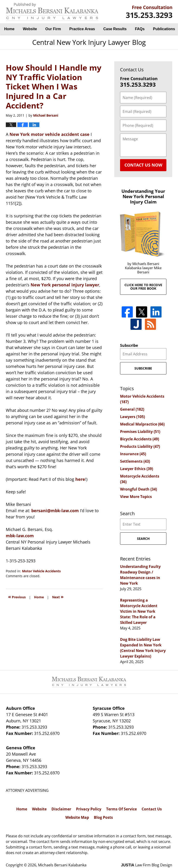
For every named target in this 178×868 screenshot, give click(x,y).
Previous (17, 597)
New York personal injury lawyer (65, 285)
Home (9, 29)
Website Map (77, 817)
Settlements (135, 461)
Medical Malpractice (142, 424)
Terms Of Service (121, 809)
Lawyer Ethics (137, 469)
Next (58, 597)
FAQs (140, 29)
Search (143, 539)
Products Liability (140, 446)
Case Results (115, 29)
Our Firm (53, 29)
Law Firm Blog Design (147, 865)
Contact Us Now (143, 165)
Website (30, 29)
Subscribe (129, 345)
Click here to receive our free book (143, 287)
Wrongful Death (138, 489)
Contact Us (152, 809)
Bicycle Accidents (140, 439)
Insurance (133, 454)
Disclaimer (61, 809)
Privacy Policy (89, 809)
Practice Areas (82, 29)
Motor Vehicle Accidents (41, 571)
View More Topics (136, 497)
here (80, 479)
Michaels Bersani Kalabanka (62, 865)
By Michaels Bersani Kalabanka (149, 12)
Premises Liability (140, 432)
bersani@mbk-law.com (56, 511)
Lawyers (132, 417)
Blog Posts (103, 817)
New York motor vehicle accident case (49, 134)
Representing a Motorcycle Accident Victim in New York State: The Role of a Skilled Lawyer (139, 611)
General (132, 409)
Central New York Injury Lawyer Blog (52, 12)
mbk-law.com (20, 536)
